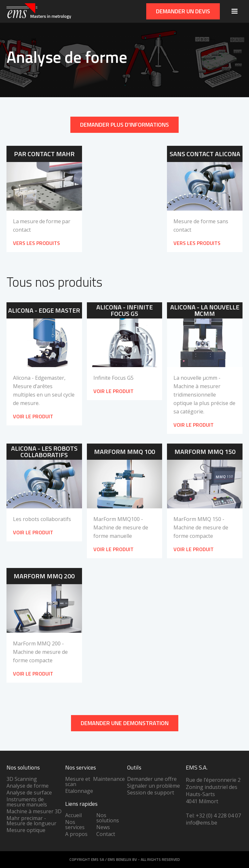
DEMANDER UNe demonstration (125, 723)
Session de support (151, 793)
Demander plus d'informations (124, 125)
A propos (76, 834)
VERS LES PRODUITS (36, 243)
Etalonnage (79, 791)
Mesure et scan (78, 781)
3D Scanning (22, 779)
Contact (106, 834)
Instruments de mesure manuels (27, 802)
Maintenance (109, 779)
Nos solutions (108, 818)
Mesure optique (26, 830)
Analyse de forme (28, 786)
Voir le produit (33, 416)
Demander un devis (183, 11)
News (103, 827)
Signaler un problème (154, 786)
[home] (39, 11)
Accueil (73, 815)
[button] (234, 11)
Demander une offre (152, 779)
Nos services (75, 825)
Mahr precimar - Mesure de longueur (31, 821)
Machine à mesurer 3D (34, 811)
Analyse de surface (29, 793)
